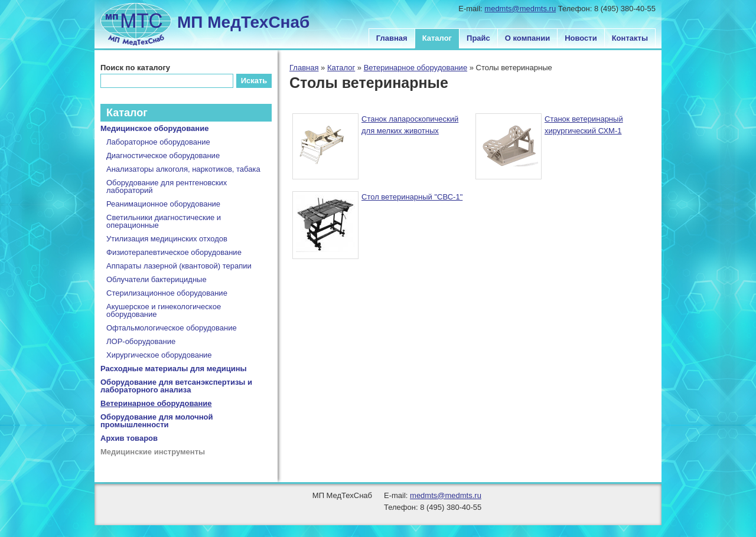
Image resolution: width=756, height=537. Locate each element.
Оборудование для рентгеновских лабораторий (167, 186)
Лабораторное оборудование (158, 142)
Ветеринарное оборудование (416, 68)
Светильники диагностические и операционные (164, 221)
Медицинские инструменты (153, 452)
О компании (527, 38)
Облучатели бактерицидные (157, 279)
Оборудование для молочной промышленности (157, 421)
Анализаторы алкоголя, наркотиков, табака (183, 169)
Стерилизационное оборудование (167, 293)
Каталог (437, 38)
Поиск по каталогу (135, 68)
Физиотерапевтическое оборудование (174, 252)
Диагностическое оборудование (163, 155)
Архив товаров (129, 438)
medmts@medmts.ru (520, 9)
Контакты (630, 38)
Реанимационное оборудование (163, 204)
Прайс (478, 38)
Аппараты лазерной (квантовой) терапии (179, 266)
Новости (581, 38)
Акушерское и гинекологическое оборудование (164, 310)
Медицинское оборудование (154, 128)
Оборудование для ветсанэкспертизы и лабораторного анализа (176, 386)
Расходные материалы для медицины (174, 369)
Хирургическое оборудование (159, 355)
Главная (392, 38)
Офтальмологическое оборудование (172, 328)
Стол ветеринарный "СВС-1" (412, 197)
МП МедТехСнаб (243, 22)
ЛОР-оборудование (141, 341)
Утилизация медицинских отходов (167, 239)
